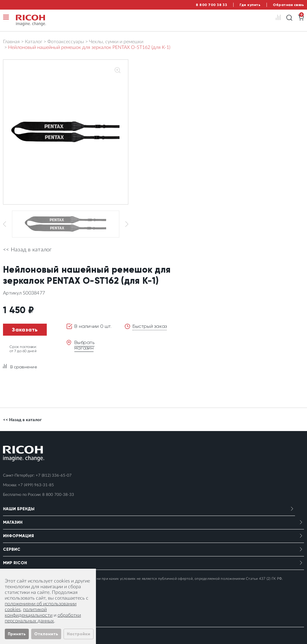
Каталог (34, 42)
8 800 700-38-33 (58, 495)
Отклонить (46, 634)
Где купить (250, 5)
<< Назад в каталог (27, 250)
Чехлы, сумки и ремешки (116, 42)
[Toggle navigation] (6, 17)
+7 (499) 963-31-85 (36, 485)
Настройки (79, 634)
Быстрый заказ (150, 326)
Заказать (25, 330)
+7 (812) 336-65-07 (54, 476)
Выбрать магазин (84, 345)
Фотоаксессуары (66, 42)
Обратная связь (288, 5)
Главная (11, 42)
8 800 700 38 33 (211, 5)
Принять (17, 634)
